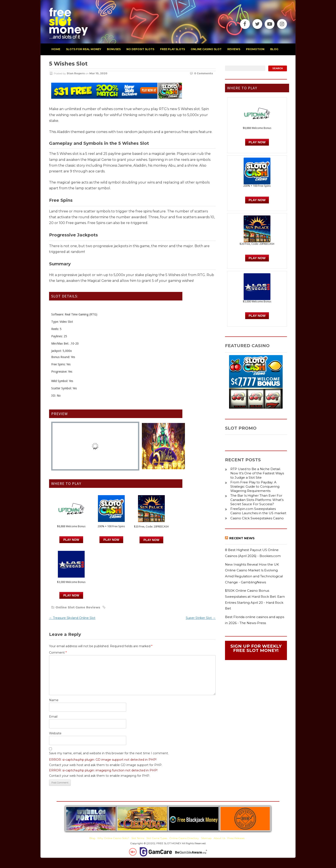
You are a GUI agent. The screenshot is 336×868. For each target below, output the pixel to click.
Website (55, 733)
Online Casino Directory (184, 838)
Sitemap (206, 838)
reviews (234, 49)
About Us (219, 838)
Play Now (71, 540)
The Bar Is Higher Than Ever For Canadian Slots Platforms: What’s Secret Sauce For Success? (257, 500)
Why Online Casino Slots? (113, 838)
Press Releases (236, 838)
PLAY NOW (111, 540)
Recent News (242, 538)
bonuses (114, 49)
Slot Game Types (157, 838)
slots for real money (84, 49)
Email (53, 717)
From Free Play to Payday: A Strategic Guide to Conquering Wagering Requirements (255, 486)
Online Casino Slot (206, 49)
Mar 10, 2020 (98, 73)
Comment (58, 653)
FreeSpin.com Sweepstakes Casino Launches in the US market (258, 511)
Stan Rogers (76, 73)
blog (274, 49)
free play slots (172, 49)
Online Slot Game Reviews (78, 607)
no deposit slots (140, 49)
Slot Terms (138, 838)
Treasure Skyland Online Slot (72, 618)
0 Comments (204, 73)
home (56, 49)
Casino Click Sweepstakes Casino (257, 518)
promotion (255, 49)
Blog (92, 838)
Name (54, 700)
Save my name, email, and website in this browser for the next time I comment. (109, 753)
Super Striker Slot (201, 618)
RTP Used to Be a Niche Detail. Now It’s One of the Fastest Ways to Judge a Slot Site (257, 473)
